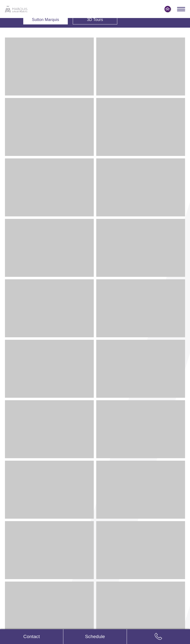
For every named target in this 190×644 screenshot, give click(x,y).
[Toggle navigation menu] (181, 9)
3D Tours (95, 20)
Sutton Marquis (46, 20)
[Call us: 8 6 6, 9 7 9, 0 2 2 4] (158, 637)
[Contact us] (32, 637)
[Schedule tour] (95, 637)
